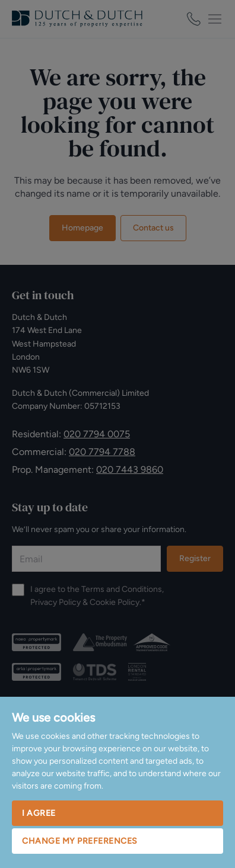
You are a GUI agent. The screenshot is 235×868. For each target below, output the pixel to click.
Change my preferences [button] (80, 841)
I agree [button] (39, 813)
